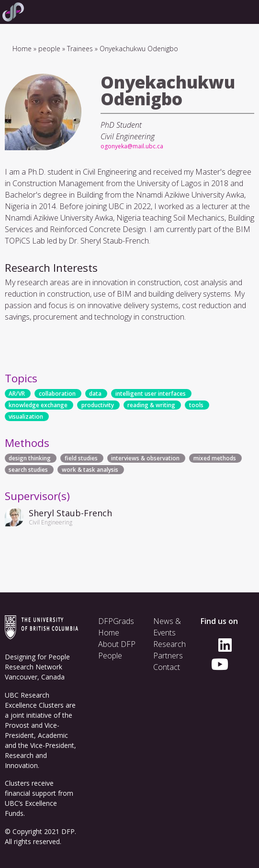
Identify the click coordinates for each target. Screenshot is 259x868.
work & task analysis (90, 470)
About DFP (117, 644)
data (95, 394)
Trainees (80, 49)
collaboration (57, 394)
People (110, 656)
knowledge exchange (38, 405)
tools (196, 405)
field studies (81, 458)
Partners (168, 656)
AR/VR (17, 394)
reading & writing (151, 405)
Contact (167, 667)
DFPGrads (116, 621)
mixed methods (215, 458)
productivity (98, 405)
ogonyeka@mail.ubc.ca (132, 146)
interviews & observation (145, 458)
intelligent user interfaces (151, 394)
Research (169, 644)
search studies (28, 470)
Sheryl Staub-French (70, 513)
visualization (26, 417)
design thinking (30, 458)
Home (22, 49)
